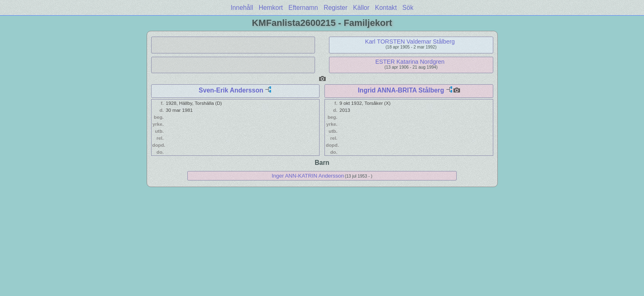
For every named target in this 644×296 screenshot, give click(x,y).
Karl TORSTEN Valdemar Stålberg (410, 42)
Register (336, 8)
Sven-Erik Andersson (231, 90)
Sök (408, 8)
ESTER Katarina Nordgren (410, 62)
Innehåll (242, 8)
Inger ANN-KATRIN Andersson (308, 176)
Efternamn (303, 8)
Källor (361, 8)
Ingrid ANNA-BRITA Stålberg (401, 90)
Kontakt (386, 8)
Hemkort (271, 8)
